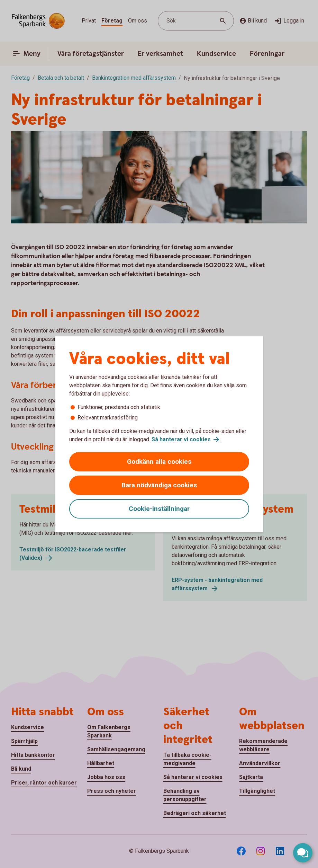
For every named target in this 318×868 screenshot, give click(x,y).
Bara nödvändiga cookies (159, 485)
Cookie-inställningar (159, 509)
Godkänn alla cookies (159, 462)
